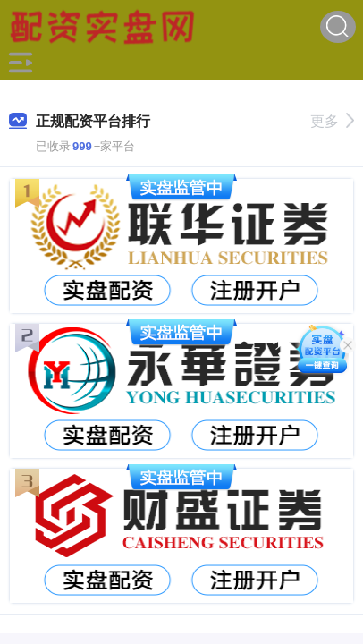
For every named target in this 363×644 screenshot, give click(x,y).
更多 (332, 121)
